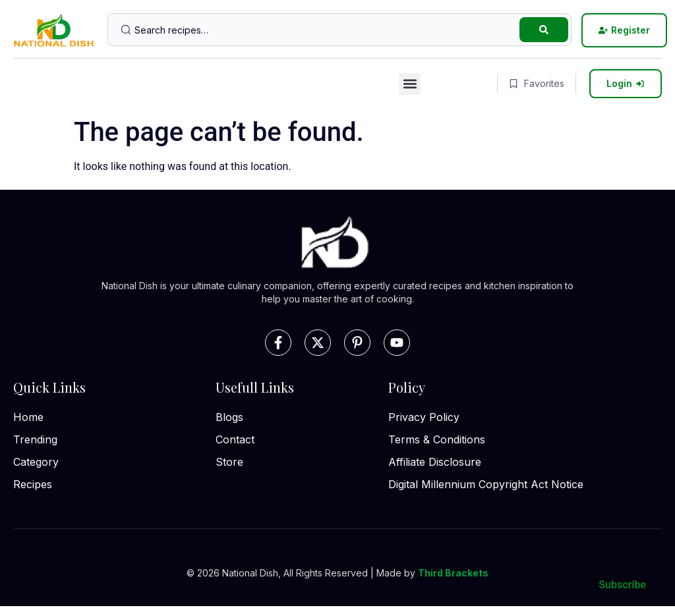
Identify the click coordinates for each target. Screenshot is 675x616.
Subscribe (622, 585)
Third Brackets (453, 573)
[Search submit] (544, 30)
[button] (410, 84)
